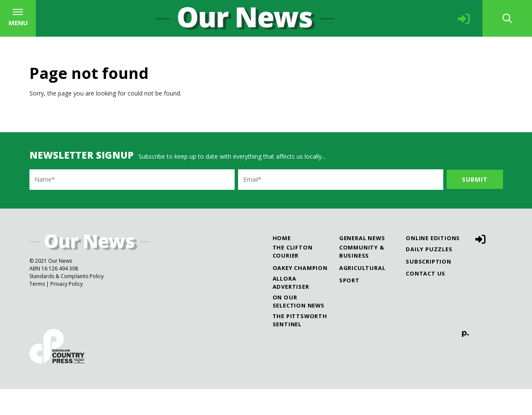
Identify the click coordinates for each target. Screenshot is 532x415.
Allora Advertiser (268, 13)
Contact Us (426, 299)
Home (282, 264)
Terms (37, 310)
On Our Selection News (365, 13)
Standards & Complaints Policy (67, 302)
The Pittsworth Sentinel (476, 13)
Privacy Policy (67, 310)
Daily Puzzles (429, 275)
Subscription (429, 287)
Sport (349, 306)
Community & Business (362, 277)
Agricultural (362, 294)
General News (362, 264)
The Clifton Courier (96, 13)
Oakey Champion (184, 13)
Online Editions (433, 264)
